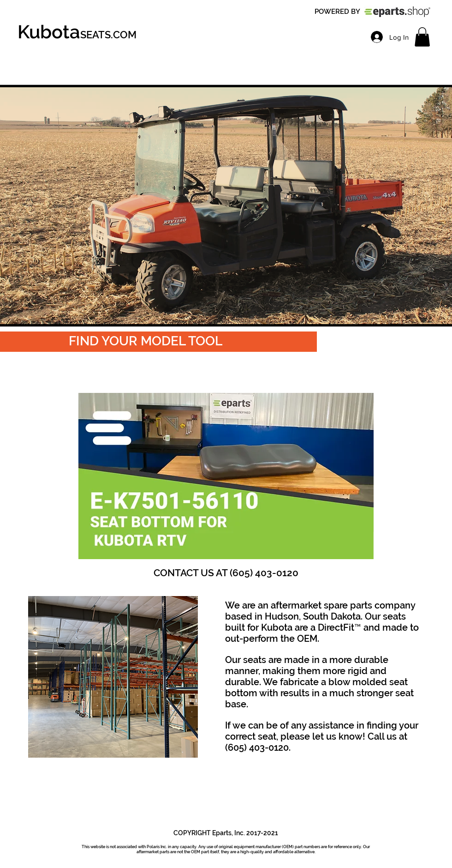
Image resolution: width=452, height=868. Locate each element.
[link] (422, 37)
